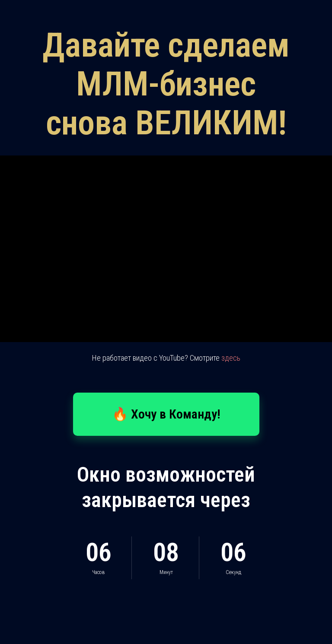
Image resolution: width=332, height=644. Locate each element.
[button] (166, 414)
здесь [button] (231, 358)
